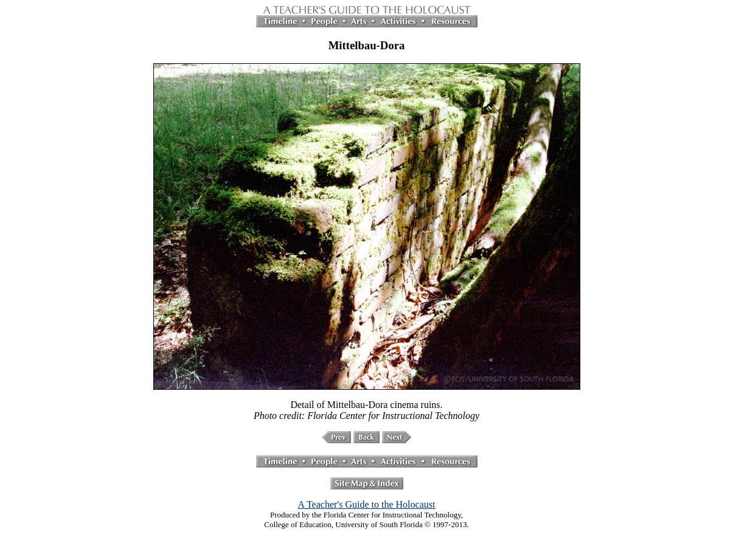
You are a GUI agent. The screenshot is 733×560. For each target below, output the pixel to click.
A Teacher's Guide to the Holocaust (367, 504)
